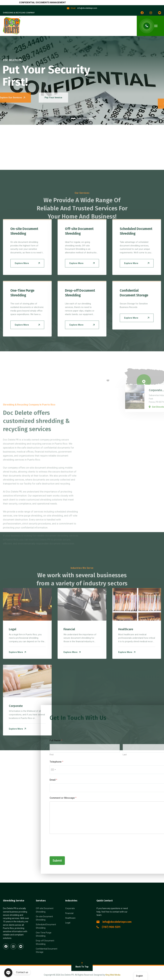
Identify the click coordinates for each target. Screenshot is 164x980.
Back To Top (82, 965)
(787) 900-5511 (108, 928)
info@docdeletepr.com (114, 922)
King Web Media (113, 975)
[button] (73, 119)
